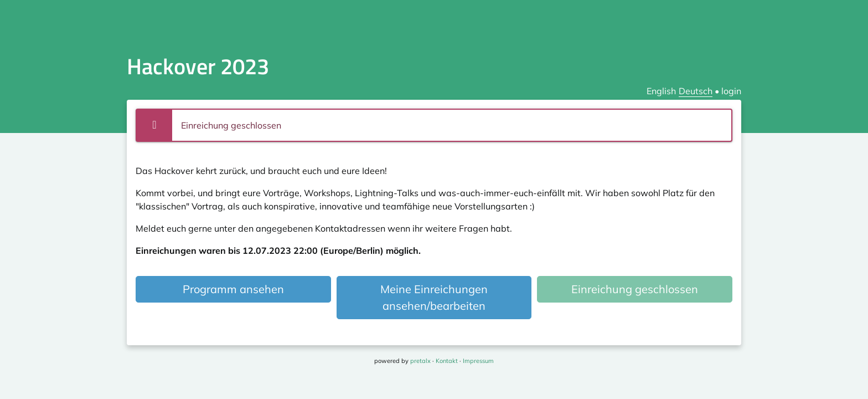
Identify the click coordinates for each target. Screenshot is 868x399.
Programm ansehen (233, 289)
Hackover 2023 (198, 66)
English (661, 91)
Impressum (478, 361)
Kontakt (447, 361)
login (731, 91)
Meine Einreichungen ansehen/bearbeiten (434, 297)
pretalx (420, 361)
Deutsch (696, 91)
